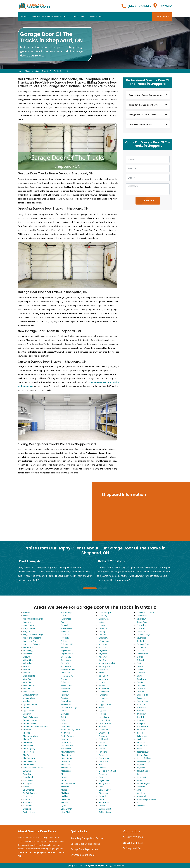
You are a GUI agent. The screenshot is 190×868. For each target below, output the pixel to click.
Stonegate (28, 783)
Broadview (141, 714)
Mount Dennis (67, 758)
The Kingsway (29, 749)
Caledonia (141, 698)
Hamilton (103, 726)
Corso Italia (141, 647)
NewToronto (66, 742)
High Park (103, 714)
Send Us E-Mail (135, 843)
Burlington (141, 704)
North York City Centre (71, 730)
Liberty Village (105, 619)
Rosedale (65, 625)
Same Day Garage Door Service (87, 838)
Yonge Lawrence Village (33, 635)
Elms (101, 787)
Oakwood (65, 714)
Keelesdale (103, 669)
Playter (64, 679)
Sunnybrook (28, 777)
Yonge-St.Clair (29, 628)
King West (103, 657)
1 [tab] (90, 589)
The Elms (27, 755)
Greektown (103, 736)
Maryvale (65, 787)
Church (140, 676)
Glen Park (103, 745)
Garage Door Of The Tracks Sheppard (52, 71)
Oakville (64, 717)
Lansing (102, 631)
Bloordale (141, 730)
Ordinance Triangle (69, 707)
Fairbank (102, 768)
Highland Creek (105, 711)
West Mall (27, 682)
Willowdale (28, 663)
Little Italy (103, 616)
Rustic (64, 616)
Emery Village (104, 783)
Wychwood (28, 647)
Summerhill (28, 780)
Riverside (65, 635)
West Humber (29, 685)
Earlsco (102, 806)
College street (142, 654)
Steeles (26, 787)
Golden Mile (104, 739)
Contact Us (78, 16)
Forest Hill (103, 755)
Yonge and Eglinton (31, 644)
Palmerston (66, 704)
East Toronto (104, 802)
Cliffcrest (140, 660)
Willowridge (28, 660)
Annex (139, 790)
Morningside (66, 764)
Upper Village (29, 711)
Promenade (66, 666)
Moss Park (66, 761)
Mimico (64, 777)
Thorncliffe (28, 739)
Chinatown (141, 679)
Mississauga (66, 771)
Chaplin (140, 682)
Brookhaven (142, 707)
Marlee (64, 790)
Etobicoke (103, 774)
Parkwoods (66, 688)
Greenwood (104, 733)
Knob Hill (102, 647)
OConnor (65, 723)
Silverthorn (28, 802)
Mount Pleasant (68, 752)
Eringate (102, 777)
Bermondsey (142, 745)
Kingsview (103, 654)
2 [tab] (100, 589)
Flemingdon (104, 758)
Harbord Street (105, 723)
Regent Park (66, 650)
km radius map (46, 511)
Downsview (142, 616)
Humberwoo (104, 692)
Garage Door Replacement (85, 849)
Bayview (140, 764)
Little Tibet (66, 812)
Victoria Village (29, 698)
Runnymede (66, 619)
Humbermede (105, 695)
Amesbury (141, 793)
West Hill (27, 688)
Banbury (140, 774)
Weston (26, 673)
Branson (140, 720)
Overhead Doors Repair (83, 855)
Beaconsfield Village (145, 758)
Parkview (65, 695)
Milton (64, 780)
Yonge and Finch (30, 641)
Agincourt (141, 806)
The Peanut (28, 745)
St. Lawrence (29, 790)
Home (24, 16)
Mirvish (64, 774)
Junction (102, 673)
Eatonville (103, 796)
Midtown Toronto (69, 783)
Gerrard (102, 749)
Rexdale (64, 647)
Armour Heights (143, 783)
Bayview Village (143, 761)
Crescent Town (143, 644)
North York (66, 733)
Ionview (102, 685)
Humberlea (103, 698)
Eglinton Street (105, 790)
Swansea (27, 771)
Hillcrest (102, 707)
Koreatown (103, 644)
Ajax (138, 802)
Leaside (102, 625)
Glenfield (102, 742)
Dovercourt (141, 619)
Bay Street (141, 768)
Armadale (141, 787)
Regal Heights (67, 654)
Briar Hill (140, 717)
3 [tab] (105, 589)
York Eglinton (29, 625)
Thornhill (27, 733)
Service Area (96, 16)
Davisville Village (143, 635)
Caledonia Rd (142, 695)
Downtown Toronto (145, 612)
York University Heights (33, 619)
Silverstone (28, 806)
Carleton (140, 692)
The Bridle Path (30, 761)
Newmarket (66, 749)
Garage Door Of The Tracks (85, 844)
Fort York (103, 752)
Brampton (141, 723)
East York (103, 799)
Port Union (66, 673)
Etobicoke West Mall (107, 771)
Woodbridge (28, 650)
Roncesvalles (66, 628)
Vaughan (27, 701)
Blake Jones (142, 736)
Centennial (141, 685)
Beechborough (143, 752)
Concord (140, 650)
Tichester (27, 730)
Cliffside (140, 657)
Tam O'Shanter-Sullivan (33, 768)
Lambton (103, 635)
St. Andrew (28, 796)
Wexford (27, 669)
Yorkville (27, 612)
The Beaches (29, 764)
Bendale (140, 749)
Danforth (140, 641)
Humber (102, 701)
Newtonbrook (67, 745)
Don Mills (141, 628)
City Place (141, 673)
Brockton (141, 711)
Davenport (141, 638)
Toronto (27, 707)
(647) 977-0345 (139, 6)
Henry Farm (104, 717)
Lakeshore (103, 638)
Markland (65, 793)
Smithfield (27, 799)
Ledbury (102, 622)
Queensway (66, 657)
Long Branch (66, 809)
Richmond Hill (67, 644)
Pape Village (66, 701)
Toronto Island (29, 723)
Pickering (65, 682)
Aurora (139, 780)
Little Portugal (105, 612)
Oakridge (65, 720)
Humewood (104, 688)
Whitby (26, 666)
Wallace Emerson (30, 695)
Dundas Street (105, 809)
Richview (65, 641)
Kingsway (103, 650)
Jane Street (103, 676)
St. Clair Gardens (30, 793)
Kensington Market (107, 663)
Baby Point (141, 777)
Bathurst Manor (143, 771)
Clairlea (140, 669)
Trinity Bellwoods (30, 717)
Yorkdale (27, 616)
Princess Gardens (68, 669)
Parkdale (65, 698)
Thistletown (28, 742)
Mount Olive (66, 755)
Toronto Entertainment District (36, 726)
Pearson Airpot (67, 685)
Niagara (64, 739)
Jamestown (104, 679)
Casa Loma (141, 688)
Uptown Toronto (30, 704)
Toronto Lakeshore (31, 720)
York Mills (27, 622)
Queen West (66, 660)
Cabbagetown (142, 701)
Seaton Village (29, 812)
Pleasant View (67, 676)
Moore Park (66, 768)
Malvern (64, 802)
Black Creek (142, 739)
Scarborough (66, 612)
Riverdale (65, 638)
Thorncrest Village (31, 736)
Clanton (140, 663)
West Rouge (28, 679)
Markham (65, 796)
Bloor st (140, 733)
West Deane (28, 692)
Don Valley (141, 625)
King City (102, 660)
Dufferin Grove (105, 812)
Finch (101, 764)
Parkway (65, 692)
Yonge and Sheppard (32, 638)
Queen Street (67, 663)
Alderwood (141, 796)
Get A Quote (162, 16)
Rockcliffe (65, 631)
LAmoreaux (104, 641)
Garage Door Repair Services (47, 16)
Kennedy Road (105, 666)
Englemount (104, 780)
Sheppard (29, 71)
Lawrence (103, 628)
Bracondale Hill (143, 726)
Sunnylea (27, 774)
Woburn (26, 657)
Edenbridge (103, 793)
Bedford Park (142, 755)
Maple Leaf (66, 799)
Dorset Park (142, 622)
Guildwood (103, 730)
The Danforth (29, 758)
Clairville (140, 666)
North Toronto (67, 736)
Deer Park (141, 631)
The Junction (28, 752)
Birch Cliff (141, 742)
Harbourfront (104, 720)
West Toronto (29, 676)
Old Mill (64, 711)
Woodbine (27, 654)
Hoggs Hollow (105, 704)
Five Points (103, 761)
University (27, 714)
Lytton (64, 806)
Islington (102, 682)
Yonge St (27, 631)
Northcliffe (65, 726)
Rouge (64, 622)
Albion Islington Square (146, 799)
